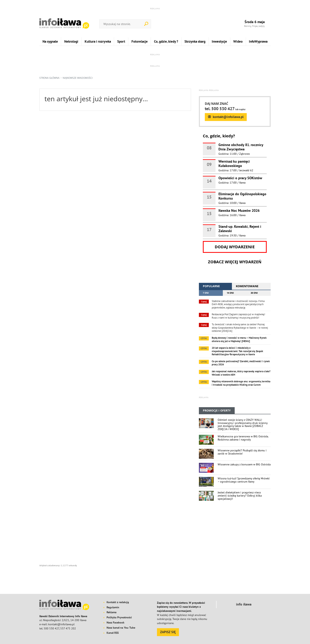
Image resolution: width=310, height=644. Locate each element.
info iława (244, 604)
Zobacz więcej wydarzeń (235, 262)
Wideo (238, 41)
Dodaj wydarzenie (235, 247)
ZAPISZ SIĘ (168, 632)
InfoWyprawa (258, 41)
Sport (121, 41)
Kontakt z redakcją (118, 602)
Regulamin (113, 607)
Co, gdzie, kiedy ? (166, 41)
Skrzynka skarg (195, 41)
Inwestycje (219, 41)
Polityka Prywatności (119, 617)
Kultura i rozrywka (98, 41)
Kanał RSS (113, 633)
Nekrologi (71, 41)
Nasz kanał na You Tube (121, 628)
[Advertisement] (235, 536)
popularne (211, 286)
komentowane (247, 286)
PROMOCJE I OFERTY (217, 410)
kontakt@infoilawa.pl (226, 117)
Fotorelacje (140, 41)
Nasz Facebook (115, 622)
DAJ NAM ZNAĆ (216, 104)
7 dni (206, 293)
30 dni (254, 293)
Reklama (112, 612)
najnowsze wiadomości (78, 78)
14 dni (230, 293)
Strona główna (49, 78)
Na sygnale (50, 41)
